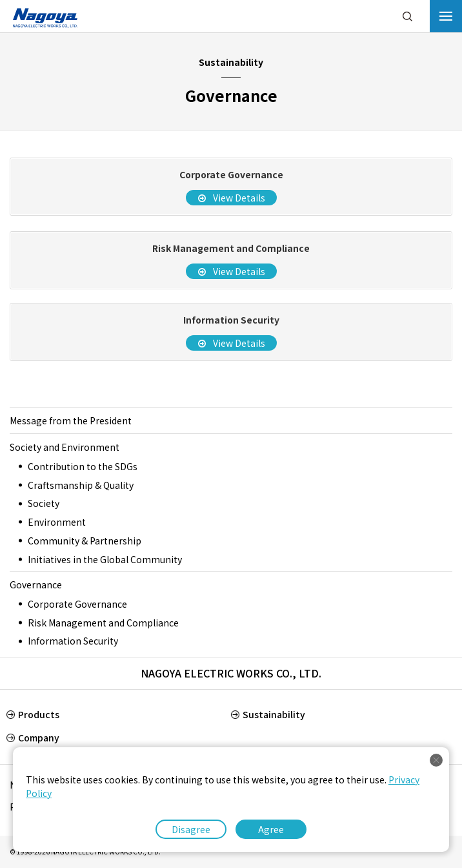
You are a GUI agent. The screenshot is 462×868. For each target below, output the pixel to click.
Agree (271, 829)
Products (39, 714)
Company (39, 738)
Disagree (191, 829)
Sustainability (274, 714)
